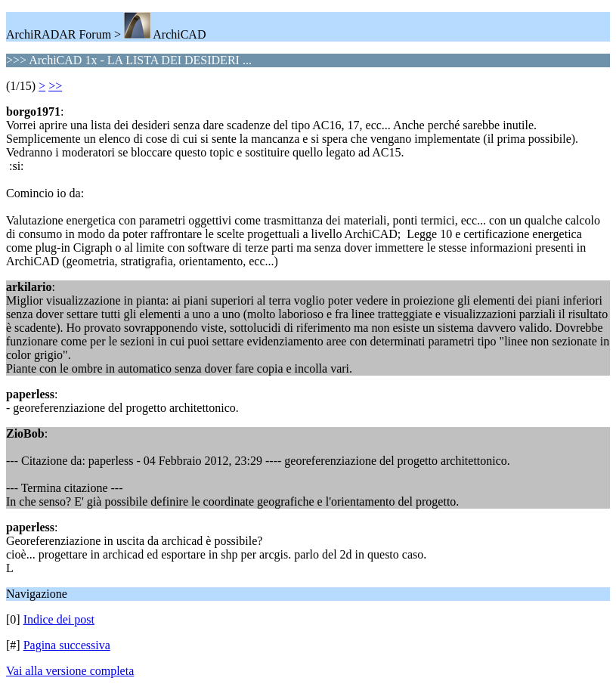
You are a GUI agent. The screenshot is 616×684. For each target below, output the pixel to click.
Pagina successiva (67, 645)
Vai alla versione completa (70, 671)
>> (55, 86)
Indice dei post (59, 619)
